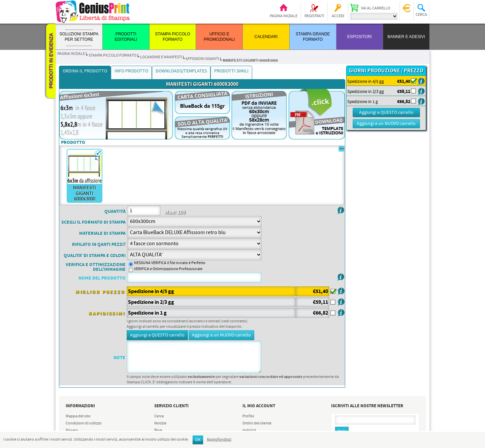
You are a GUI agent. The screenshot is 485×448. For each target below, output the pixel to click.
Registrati (314, 16)
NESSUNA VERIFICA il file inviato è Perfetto (170, 263)
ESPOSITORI (360, 37)
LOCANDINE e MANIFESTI (161, 57)
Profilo (248, 416)
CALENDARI (266, 37)
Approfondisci (219, 440)
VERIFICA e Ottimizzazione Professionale (168, 269)
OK (198, 440)
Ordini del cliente (257, 423)
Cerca (159, 416)
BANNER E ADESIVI (406, 37)
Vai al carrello (376, 8)
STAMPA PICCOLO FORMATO (112, 56)
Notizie (160, 423)
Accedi (338, 16)
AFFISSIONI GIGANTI (202, 59)
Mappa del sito (78, 416)
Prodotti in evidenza (51, 61)
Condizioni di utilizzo (84, 423)
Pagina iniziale (284, 16)
